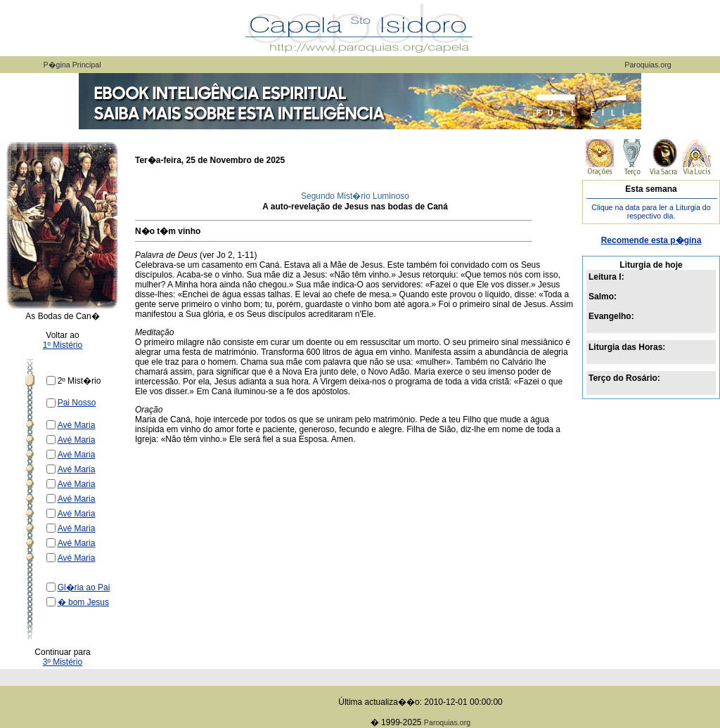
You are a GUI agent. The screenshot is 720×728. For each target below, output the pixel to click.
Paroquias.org (648, 65)
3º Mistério (63, 662)
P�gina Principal (72, 65)
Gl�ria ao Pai (84, 587)
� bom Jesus (83, 602)
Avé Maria (77, 425)
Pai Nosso (77, 403)
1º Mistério (63, 345)
